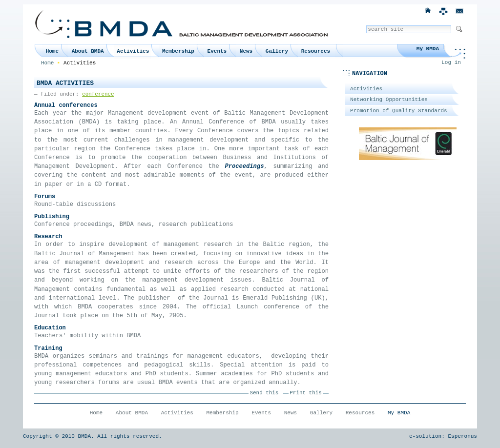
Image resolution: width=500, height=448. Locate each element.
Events (217, 51)
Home (52, 51)
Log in (451, 62)
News (246, 51)
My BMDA (428, 49)
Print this (305, 393)
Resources (316, 51)
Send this (264, 393)
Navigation (370, 74)
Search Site (366, 25)
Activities (133, 51)
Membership (178, 51)
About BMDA (88, 51)
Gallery (277, 51)
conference (98, 94)
